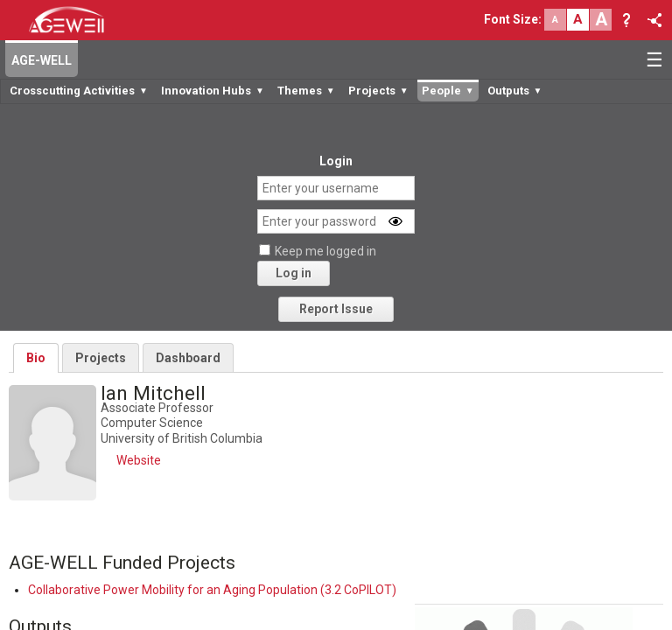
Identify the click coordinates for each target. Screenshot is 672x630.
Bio (36, 358)
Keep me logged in (325, 251)
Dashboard (188, 358)
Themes (306, 91)
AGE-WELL (42, 60)
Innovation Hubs (213, 91)
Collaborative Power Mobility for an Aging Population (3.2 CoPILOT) (212, 590)
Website (139, 460)
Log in (294, 273)
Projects (378, 91)
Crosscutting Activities (79, 91)
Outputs (515, 91)
